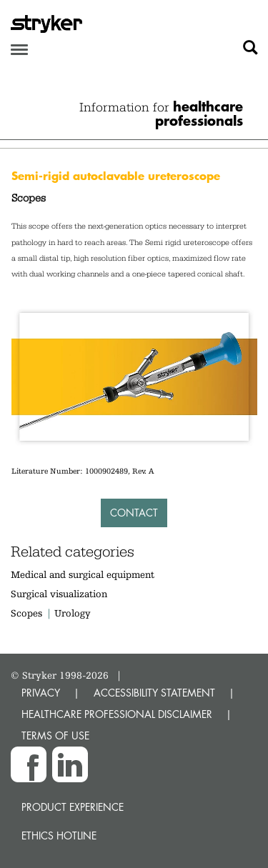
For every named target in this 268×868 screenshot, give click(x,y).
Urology (73, 613)
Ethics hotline (59, 835)
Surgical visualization (59, 594)
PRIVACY (41, 693)
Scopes (26, 613)
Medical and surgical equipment (83, 574)
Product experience (73, 807)
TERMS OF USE (55, 735)
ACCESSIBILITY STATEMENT (154, 693)
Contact (134, 513)
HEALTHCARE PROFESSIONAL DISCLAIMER (117, 714)
